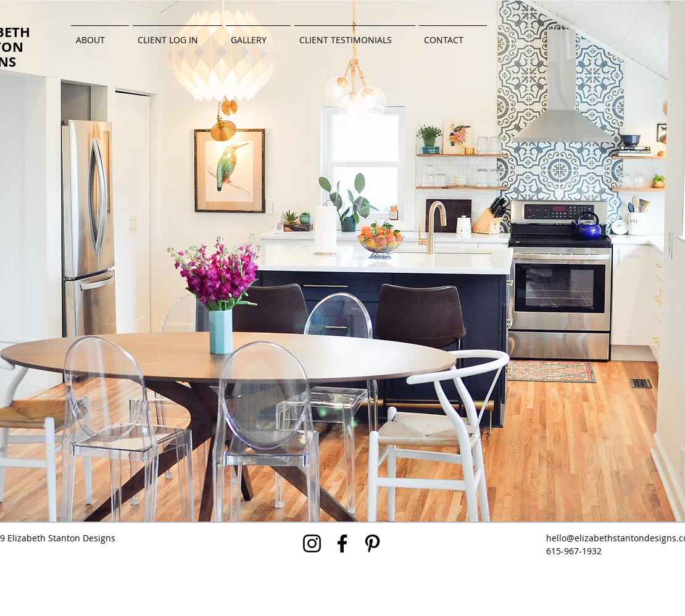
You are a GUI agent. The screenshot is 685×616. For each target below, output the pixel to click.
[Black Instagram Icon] (312, 543)
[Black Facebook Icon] (342, 543)
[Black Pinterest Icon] (372, 543)
